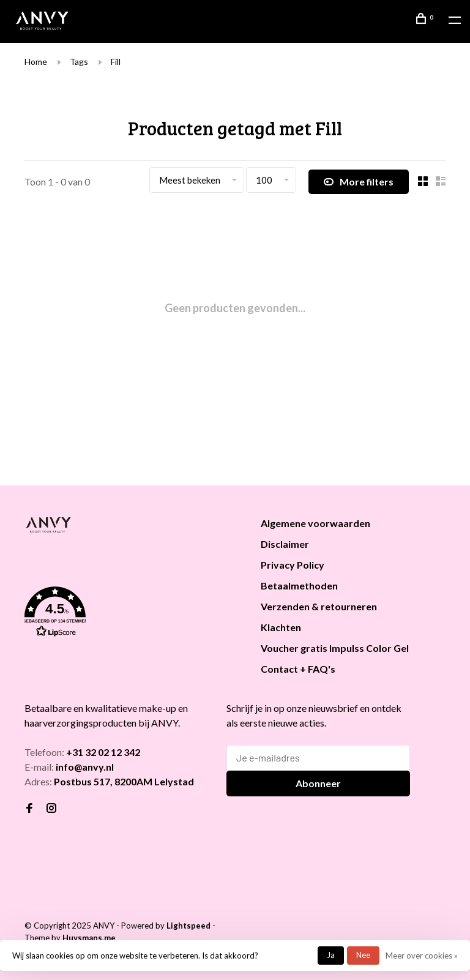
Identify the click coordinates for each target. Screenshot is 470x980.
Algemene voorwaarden (315, 523)
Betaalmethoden (299, 585)
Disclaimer (285, 544)
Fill (116, 62)
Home (36, 62)
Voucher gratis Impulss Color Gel (335, 648)
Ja (331, 955)
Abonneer (318, 783)
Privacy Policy (293, 565)
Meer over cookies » (422, 956)
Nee (363, 955)
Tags (79, 62)
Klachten (281, 627)
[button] (127, 614)
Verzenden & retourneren (319, 606)
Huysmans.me (89, 938)
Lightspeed (188, 926)
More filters (359, 182)
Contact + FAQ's (298, 669)
